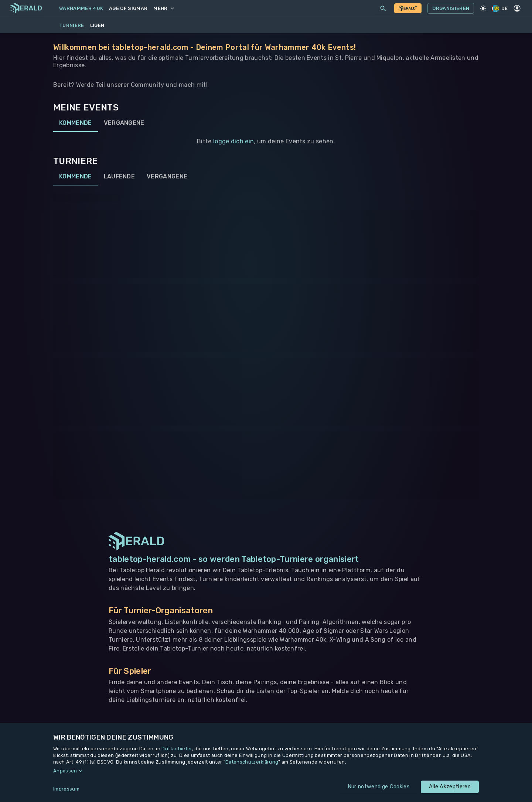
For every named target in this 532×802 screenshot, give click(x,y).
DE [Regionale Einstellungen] (500, 8)
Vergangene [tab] (124, 123)
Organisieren (451, 8)
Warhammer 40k (81, 8)
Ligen (97, 25)
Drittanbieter (177, 749)
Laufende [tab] (120, 177)
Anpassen (65, 771)
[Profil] (517, 8)
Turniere (72, 25)
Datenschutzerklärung (252, 762)
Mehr (163, 8)
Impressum (66, 789)
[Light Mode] (483, 8)
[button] (266, 771)
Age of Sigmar (128, 8)
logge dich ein (233, 141)
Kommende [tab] (76, 123)
